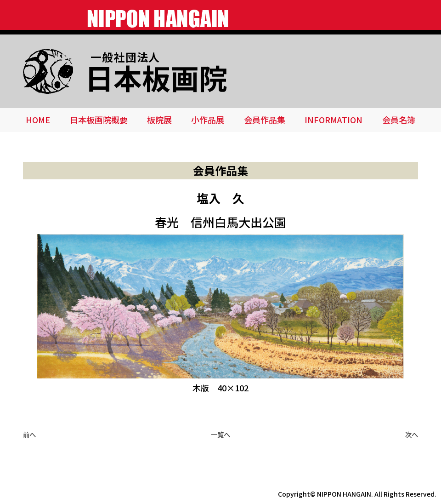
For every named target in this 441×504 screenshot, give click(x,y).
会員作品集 (265, 120)
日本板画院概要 (99, 120)
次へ (412, 434)
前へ (29, 434)
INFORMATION (334, 120)
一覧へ (220, 434)
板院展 (159, 120)
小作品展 (208, 120)
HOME (38, 120)
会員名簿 (399, 120)
